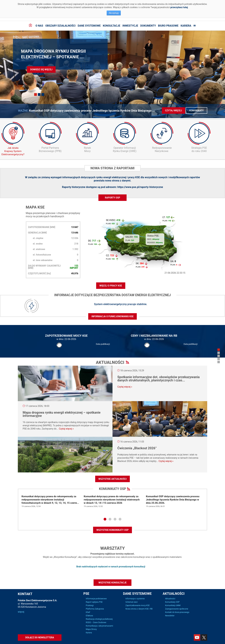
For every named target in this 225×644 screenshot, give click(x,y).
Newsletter (170, 616)
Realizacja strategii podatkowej (99, 619)
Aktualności (170, 599)
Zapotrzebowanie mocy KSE (138, 605)
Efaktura (89, 616)
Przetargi (90, 605)
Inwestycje (130, 26)
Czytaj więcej (174, 110)
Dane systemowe (89, 26)
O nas (39, 26)
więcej (21, 612)
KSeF (88, 612)
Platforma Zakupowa (95, 609)
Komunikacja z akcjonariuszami (99, 626)
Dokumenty (148, 26)
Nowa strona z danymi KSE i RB (139, 609)
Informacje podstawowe (96, 599)
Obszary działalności (60, 26)
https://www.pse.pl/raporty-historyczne (140, 187)
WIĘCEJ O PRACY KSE (111, 286)
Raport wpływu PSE (94, 602)
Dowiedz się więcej (41, 70)
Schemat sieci (132, 602)
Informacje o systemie (135, 599)
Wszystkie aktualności (112, 479)
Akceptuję (114, 13)
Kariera (186, 26)
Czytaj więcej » (125, 387)
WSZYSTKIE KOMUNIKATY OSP (112, 530)
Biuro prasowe (168, 26)
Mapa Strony (91, 629)
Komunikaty (196, 110)
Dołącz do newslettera (40, 638)
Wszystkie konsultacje (112, 583)
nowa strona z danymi (118, 181)
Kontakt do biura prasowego (177, 612)
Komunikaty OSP (172, 602)
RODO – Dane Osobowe (96, 622)
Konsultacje (112, 26)
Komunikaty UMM (173, 605)
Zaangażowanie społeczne (177, 609)
